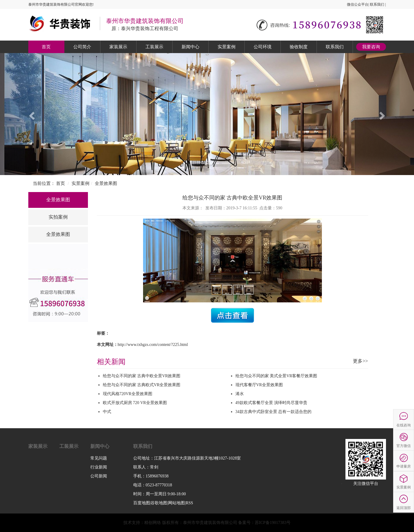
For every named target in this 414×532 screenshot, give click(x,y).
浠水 (240, 394)
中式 (107, 412)
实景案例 (227, 47)
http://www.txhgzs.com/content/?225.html (153, 345)
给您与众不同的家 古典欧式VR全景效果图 (142, 385)
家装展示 (118, 47)
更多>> (360, 361)
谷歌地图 (159, 503)
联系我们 (377, 4)
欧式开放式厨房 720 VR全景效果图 (135, 403)
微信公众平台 (358, 4)
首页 (46, 47)
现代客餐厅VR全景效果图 (259, 385)
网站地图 (176, 503)
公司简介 (82, 47)
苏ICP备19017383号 (273, 523)
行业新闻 (99, 467)
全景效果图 (106, 183)
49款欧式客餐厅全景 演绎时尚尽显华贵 (272, 403)
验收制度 (299, 47)
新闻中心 (190, 47)
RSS (189, 503)
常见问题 (99, 458)
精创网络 (153, 523)
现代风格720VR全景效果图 (128, 394)
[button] (31, 114)
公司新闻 (99, 476)
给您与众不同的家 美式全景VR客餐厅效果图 (276, 376)
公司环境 (263, 47)
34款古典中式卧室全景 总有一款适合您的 (274, 412)
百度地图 (142, 503)
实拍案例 (58, 217)
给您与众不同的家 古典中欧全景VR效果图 (142, 376)
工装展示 (154, 47)
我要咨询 (371, 47)
